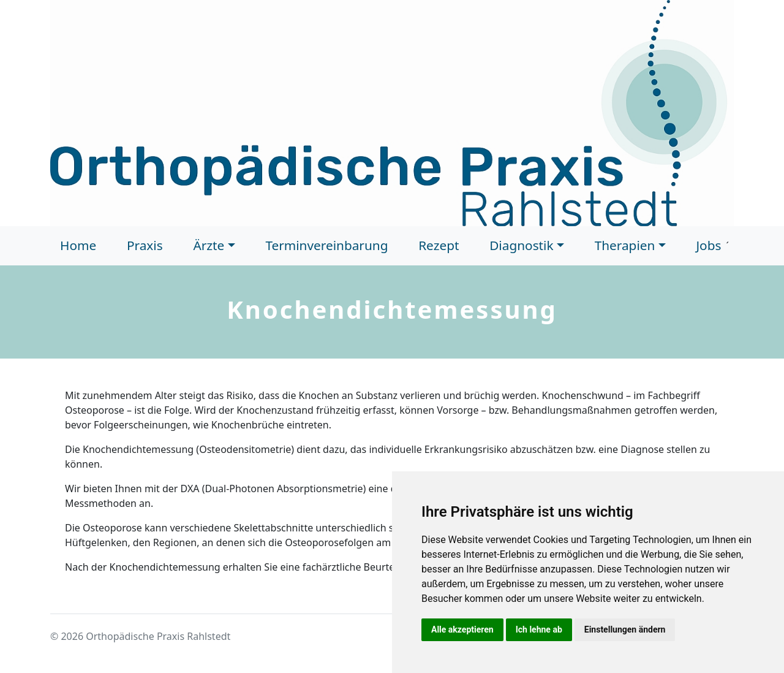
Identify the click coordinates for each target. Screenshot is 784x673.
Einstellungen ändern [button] (625, 629)
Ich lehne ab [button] (539, 629)
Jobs (708, 245)
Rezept (439, 245)
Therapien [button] (625, 245)
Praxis (145, 245)
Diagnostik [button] (521, 245)
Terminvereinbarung (326, 245)
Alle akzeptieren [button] (462, 629)
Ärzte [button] (209, 245)
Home (78, 245)
